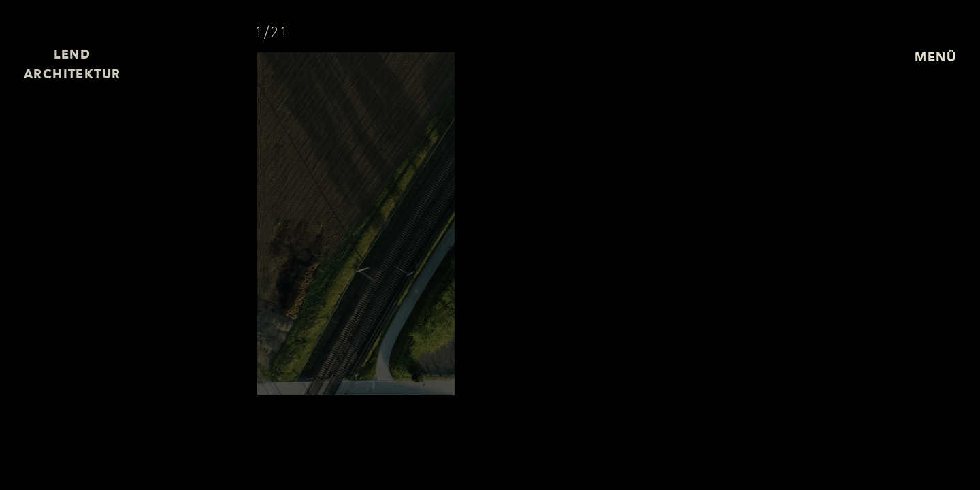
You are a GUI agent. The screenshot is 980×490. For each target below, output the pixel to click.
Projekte (871, 392)
